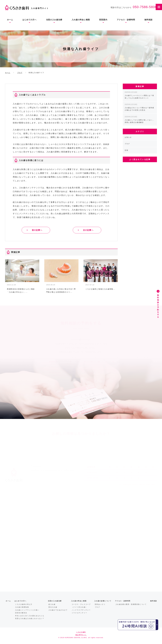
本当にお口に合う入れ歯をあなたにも (30, 616)
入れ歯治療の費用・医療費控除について (131, 604)
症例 (126, 150)
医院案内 (103, 20)
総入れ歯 (52, 604)
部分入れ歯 (53, 607)
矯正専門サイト (81, 635)
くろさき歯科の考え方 (24, 604)
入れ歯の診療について (103, 601)
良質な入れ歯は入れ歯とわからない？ (30, 618)
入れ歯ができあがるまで (58, 610)
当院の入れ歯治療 (54, 20)
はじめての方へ (29, 20)
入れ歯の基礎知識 (22, 607)
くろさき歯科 (81, 632)
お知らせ (128, 137)
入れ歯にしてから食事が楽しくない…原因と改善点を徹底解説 (139, 120)
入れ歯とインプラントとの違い (27, 610)
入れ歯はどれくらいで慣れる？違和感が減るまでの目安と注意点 (139, 107)
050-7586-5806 (145, 7)
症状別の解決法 (21, 613)
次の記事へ (88, 230)
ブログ (127, 144)
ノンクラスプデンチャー (81, 610)
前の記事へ (37, 230)
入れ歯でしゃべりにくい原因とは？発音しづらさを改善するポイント (139, 95)
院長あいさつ (100, 604)
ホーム (10, 20)
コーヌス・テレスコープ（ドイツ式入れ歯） (81, 606)
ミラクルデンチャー (79, 613)
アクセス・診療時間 (126, 20)
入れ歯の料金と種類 (81, 20)
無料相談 (148, 20)
